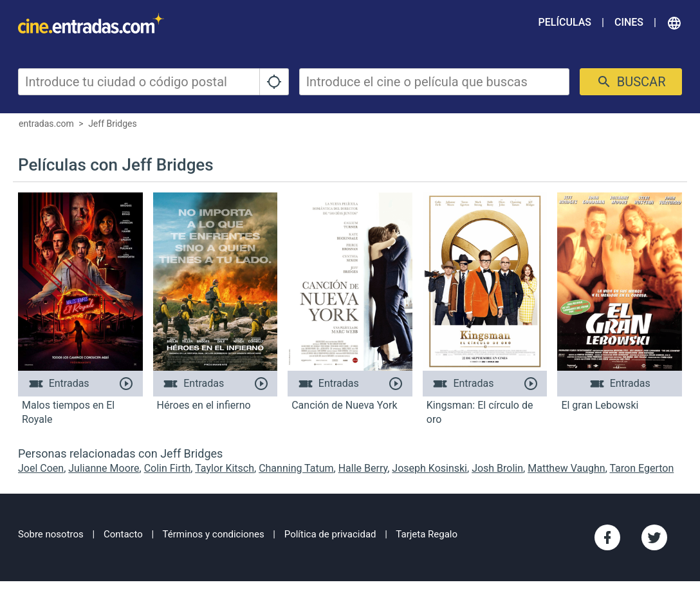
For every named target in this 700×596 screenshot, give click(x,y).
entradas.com (46, 124)
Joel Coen (41, 468)
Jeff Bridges (113, 124)
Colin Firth (168, 468)
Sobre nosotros (51, 534)
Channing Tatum (296, 468)
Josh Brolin (497, 468)
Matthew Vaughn (566, 468)
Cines (629, 22)
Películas (565, 22)
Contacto (123, 534)
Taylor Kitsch (225, 468)
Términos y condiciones (214, 534)
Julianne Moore (104, 468)
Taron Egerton (641, 468)
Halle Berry (363, 468)
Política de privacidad (330, 534)
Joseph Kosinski (429, 468)
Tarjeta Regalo (427, 534)
